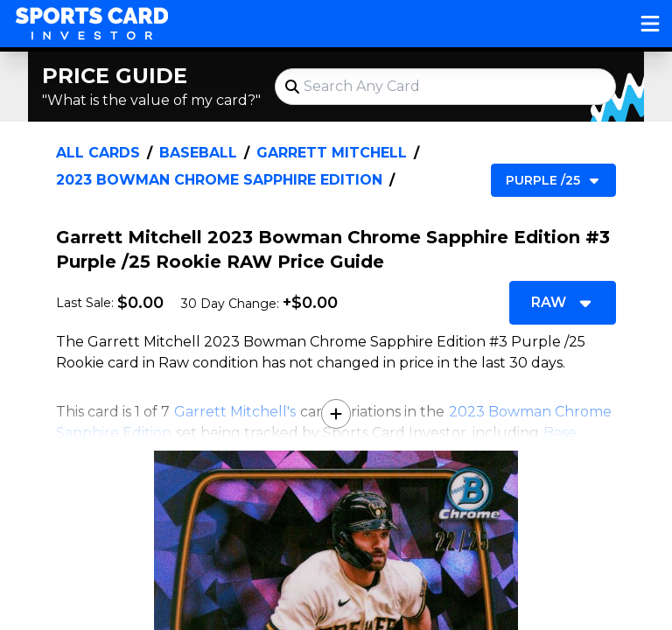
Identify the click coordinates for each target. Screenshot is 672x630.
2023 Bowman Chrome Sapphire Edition (219, 180)
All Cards (98, 153)
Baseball (198, 153)
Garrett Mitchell (332, 153)
